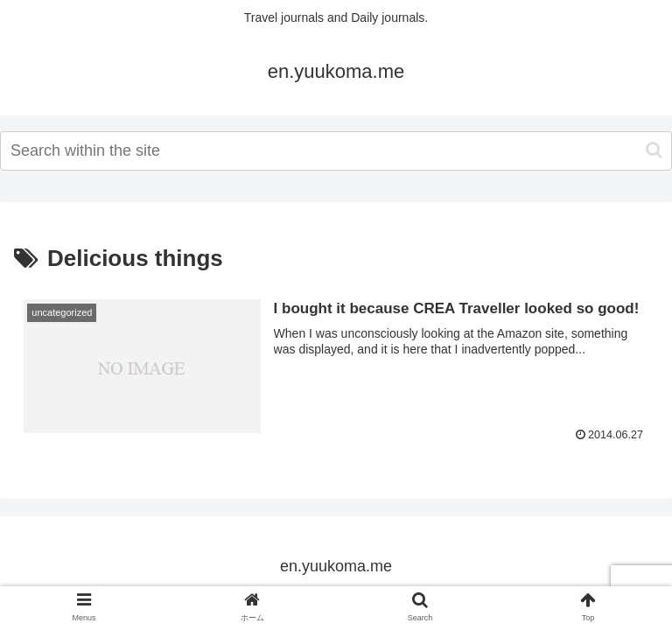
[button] (654, 150)
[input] (336, 151)
